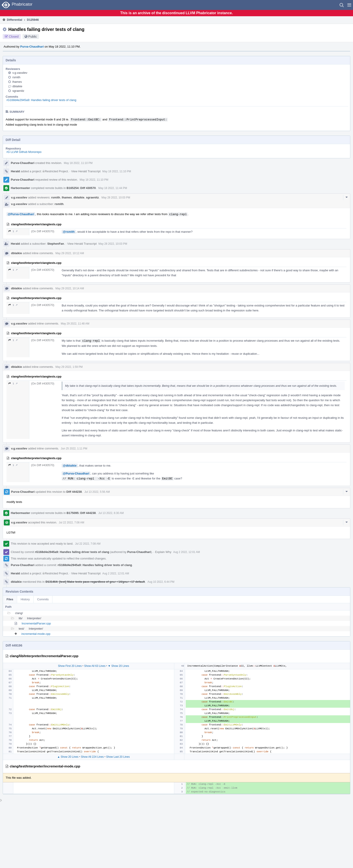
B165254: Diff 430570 (81, 188)
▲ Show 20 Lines (68, 757)
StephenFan (56, 244)
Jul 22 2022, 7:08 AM (71, 523)
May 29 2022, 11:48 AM (75, 324)
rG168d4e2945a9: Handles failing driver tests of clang (41, 100)
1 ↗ (13, 231)
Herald (15, 171)
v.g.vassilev (20, 73)
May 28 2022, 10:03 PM (116, 198)
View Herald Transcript (86, 171)
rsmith (16, 77)
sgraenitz (18, 91)
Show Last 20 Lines (118, 757)
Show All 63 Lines (95, 666)
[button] (349, 5)
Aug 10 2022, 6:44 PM (161, 582)
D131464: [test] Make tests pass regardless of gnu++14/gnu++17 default (95, 582)
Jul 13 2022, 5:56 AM (97, 492)
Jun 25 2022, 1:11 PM (74, 449)
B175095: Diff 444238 (81, 513)
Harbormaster (20, 188)
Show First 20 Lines (70, 666)
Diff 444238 (74, 492)
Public (33, 37)
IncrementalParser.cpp (36, 623)
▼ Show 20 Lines (118, 666)
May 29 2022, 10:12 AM (70, 253)
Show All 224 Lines (92, 757)
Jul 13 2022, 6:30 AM (111, 513)
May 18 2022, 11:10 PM (78, 163)
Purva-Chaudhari (32, 47)
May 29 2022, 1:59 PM (69, 367)
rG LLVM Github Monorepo (24, 152)
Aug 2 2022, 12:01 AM (187, 552)
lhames (17, 82)
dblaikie (17, 86)
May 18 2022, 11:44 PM (113, 188)
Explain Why (163, 552)
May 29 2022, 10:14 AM (70, 288)
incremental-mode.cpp (36, 634)
